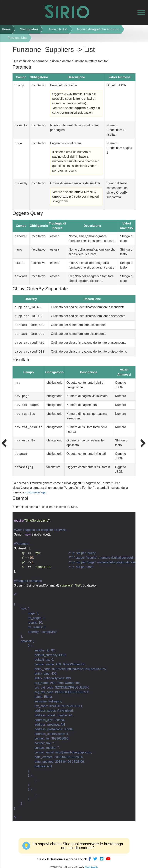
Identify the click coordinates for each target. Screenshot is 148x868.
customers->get (36, 495)
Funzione (17, 38)
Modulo (98, 29)
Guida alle (58, 29)
